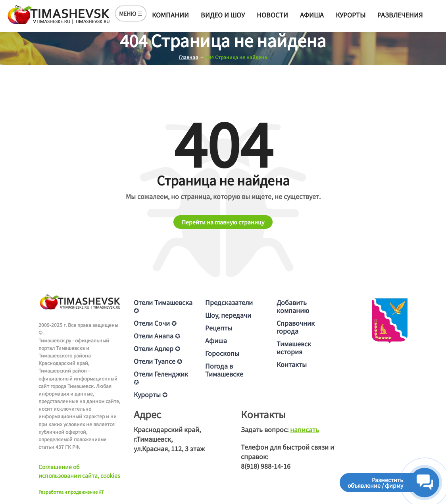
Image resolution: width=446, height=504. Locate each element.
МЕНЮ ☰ (131, 14)
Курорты (351, 15)
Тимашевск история (294, 348)
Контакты (292, 364)
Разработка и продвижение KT (71, 492)
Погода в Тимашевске (224, 370)
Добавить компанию (293, 306)
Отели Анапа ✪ (157, 336)
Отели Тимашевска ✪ (163, 306)
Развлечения (400, 15)
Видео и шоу (223, 15)
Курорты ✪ (151, 394)
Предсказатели (229, 302)
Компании (170, 15)
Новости (272, 15)
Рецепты (219, 328)
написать (305, 429)
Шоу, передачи (228, 315)
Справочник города (296, 327)
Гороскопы (222, 353)
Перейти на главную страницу (223, 222)
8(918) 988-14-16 (266, 466)
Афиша (312, 15)
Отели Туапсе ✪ (158, 361)
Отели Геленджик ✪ (161, 378)
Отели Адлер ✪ (157, 348)
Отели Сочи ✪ (155, 323)
